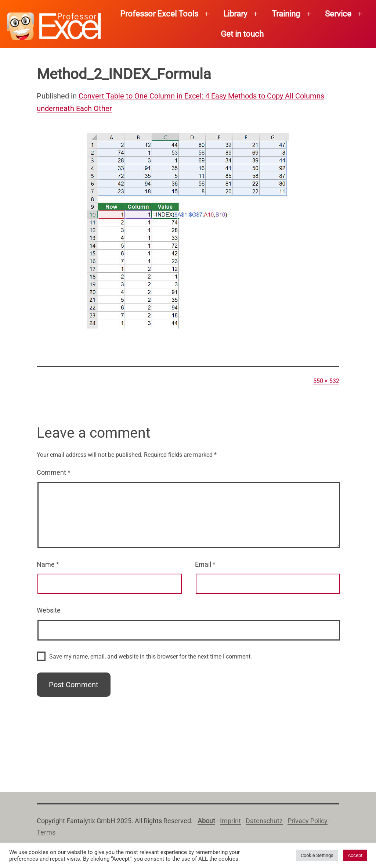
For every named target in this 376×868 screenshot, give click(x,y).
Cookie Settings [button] (317, 855)
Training (286, 14)
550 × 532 (326, 381)
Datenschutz (264, 821)
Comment (54, 472)
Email (205, 564)
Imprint (230, 821)
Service (338, 14)
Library (235, 14)
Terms (46, 832)
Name (48, 564)
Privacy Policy (308, 821)
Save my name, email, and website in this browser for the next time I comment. (151, 657)
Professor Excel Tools (159, 14)
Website (49, 610)
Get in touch (242, 34)
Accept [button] (355, 855)
